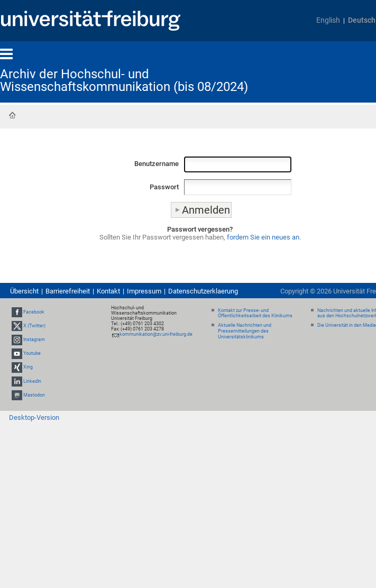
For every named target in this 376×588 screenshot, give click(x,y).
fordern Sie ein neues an (263, 237)
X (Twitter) (34, 326)
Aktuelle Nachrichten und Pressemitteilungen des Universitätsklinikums (245, 331)
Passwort (164, 187)
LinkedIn (32, 381)
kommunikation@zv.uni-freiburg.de (156, 334)
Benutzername (157, 164)
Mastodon (34, 395)
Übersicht (24, 291)
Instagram (34, 339)
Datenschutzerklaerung (203, 291)
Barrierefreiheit (68, 291)
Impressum (144, 291)
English (328, 20)
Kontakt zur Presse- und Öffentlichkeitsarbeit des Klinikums (255, 313)
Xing (28, 368)
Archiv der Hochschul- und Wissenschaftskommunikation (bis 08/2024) (124, 80)
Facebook (34, 312)
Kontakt (108, 291)
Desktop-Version (34, 417)
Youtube (32, 353)
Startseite (12, 115)
